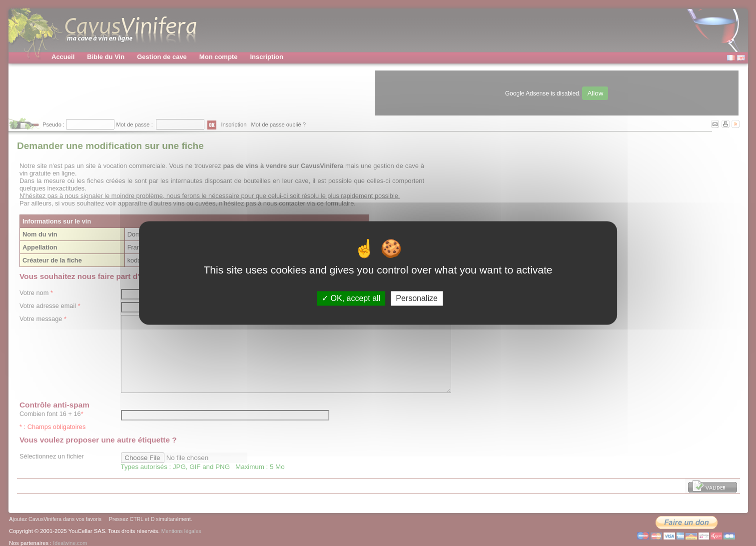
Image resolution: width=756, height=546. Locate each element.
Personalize (417, 298)
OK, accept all (351, 298)
